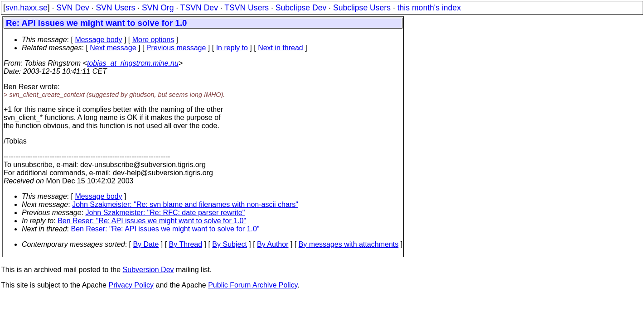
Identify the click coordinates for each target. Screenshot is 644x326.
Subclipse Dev (301, 8)
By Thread (186, 244)
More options (153, 40)
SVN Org (158, 8)
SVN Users (115, 8)
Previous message (176, 48)
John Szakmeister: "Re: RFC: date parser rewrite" (165, 213)
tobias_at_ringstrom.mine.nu (133, 63)
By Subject (229, 244)
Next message (113, 48)
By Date (146, 244)
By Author (273, 244)
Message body (98, 40)
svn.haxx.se (27, 8)
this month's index (429, 8)
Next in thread (281, 48)
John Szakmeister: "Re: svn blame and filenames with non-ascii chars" (185, 204)
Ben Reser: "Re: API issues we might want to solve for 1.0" (152, 221)
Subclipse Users (362, 8)
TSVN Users (247, 8)
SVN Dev (73, 8)
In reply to (232, 48)
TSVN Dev (199, 8)
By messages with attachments (349, 244)
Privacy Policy (131, 285)
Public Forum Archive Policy (253, 285)
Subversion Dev (148, 270)
